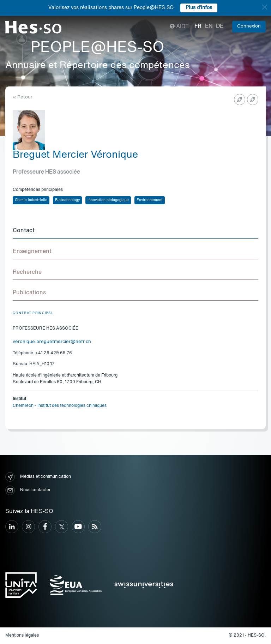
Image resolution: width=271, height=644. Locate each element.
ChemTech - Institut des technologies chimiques (60, 406)
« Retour (23, 97)
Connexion (249, 26)
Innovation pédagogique (108, 200)
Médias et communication (38, 477)
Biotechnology (67, 200)
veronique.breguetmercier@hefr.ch (52, 342)
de (220, 26)
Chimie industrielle (31, 200)
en (209, 26)
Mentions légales (22, 636)
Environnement (150, 200)
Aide (179, 27)
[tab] (135, 231)
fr (198, 26)
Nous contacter (28, 490)
